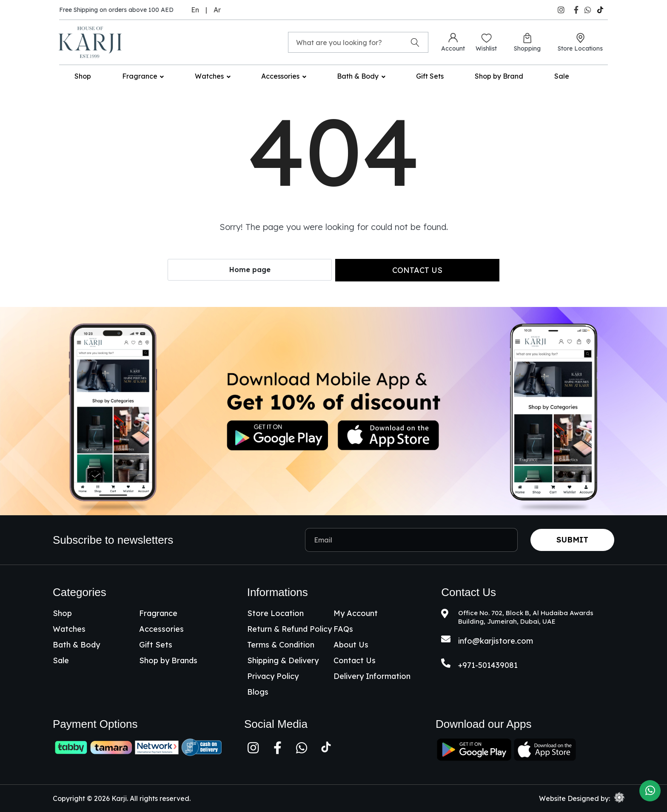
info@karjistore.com (496, 641)
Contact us (417, 270)
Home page (250, 270)
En (195, 10)
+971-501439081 (488, 665)
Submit (572, 540)
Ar (217, 10)
